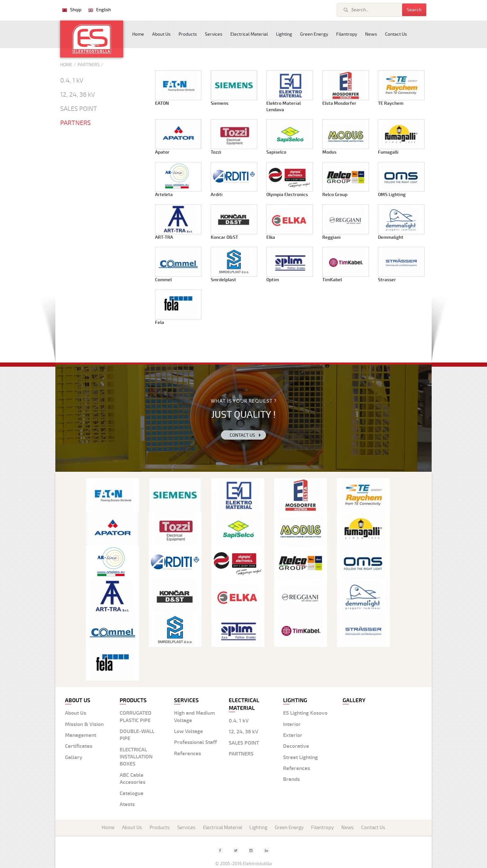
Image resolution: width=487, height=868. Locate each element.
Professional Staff (195, 742)
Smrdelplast (223, 280)
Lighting (284, 34)
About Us (161, 34)
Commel (163, 280)
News (371, 34)
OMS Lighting (392, 195)
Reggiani (331, 237)
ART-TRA (164, 237)
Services (214, 34)
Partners (89, 65)
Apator (162, 152)
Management (81, 735)
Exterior (293, 735)
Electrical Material (249, 34)
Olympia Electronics (287, 195)
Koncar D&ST (224, 237)
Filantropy (347, 34)
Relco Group (335, 195)
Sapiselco (276, 152)
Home (138, 34)
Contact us (242, 435)
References (188, 754)
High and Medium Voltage (194, 717)
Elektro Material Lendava (284, 107)
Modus (329, 152)
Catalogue (132, 793)
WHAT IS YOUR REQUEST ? (244, 401)
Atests (127, 804)
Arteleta (164, 195)
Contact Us (396, 34)
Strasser (387, 280)
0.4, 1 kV (72, 81)
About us (78, 700)
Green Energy (314, 34)
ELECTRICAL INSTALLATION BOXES (136, 757)
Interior (292, 724)
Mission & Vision (84, 724)
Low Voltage (188, 731)
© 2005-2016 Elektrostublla (243, 864)
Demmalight (391, 237)
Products (188, 34)
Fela (160, 322)
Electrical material (244, 704)
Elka (271, 237)
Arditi (217, 195)
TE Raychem (391, 103)
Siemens (220, 103)
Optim (273, 280)
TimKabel (332, 280)
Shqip (76, 10)
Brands (291, 779)
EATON (162, 103)
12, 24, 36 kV (78, 95)
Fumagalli (388, 152)
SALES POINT (79, 109)
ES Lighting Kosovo (305, 713)
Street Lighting (300, 757)
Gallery (74, 757)
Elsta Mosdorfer (339, 103)
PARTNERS (75, 123)
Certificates (79, 746)
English (104, 10)
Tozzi (216, 152)
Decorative (296, 746)
